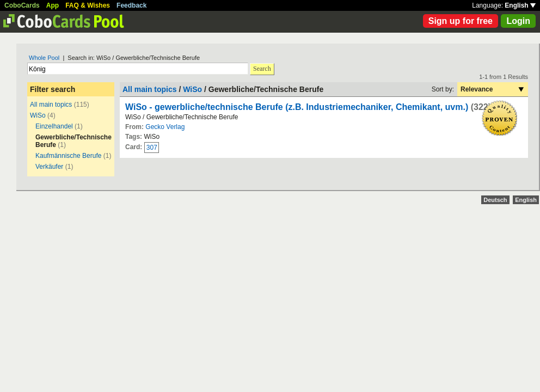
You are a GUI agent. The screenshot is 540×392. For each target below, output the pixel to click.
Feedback (131, 5)
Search (262, 69)
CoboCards (22, 5)
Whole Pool (44, 58)
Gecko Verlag (165, 127)
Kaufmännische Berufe (68, 156)
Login (518, 21)
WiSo (38, 115)
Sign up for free (461, 21)
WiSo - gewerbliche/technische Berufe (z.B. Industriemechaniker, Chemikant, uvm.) (297, 107)
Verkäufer (49, 167)
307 (152, 148)
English (520, 5)
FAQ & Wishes (88, 5)
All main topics (51, 105)
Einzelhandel (54, 126)
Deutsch (495, 200)
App (53, 5)
